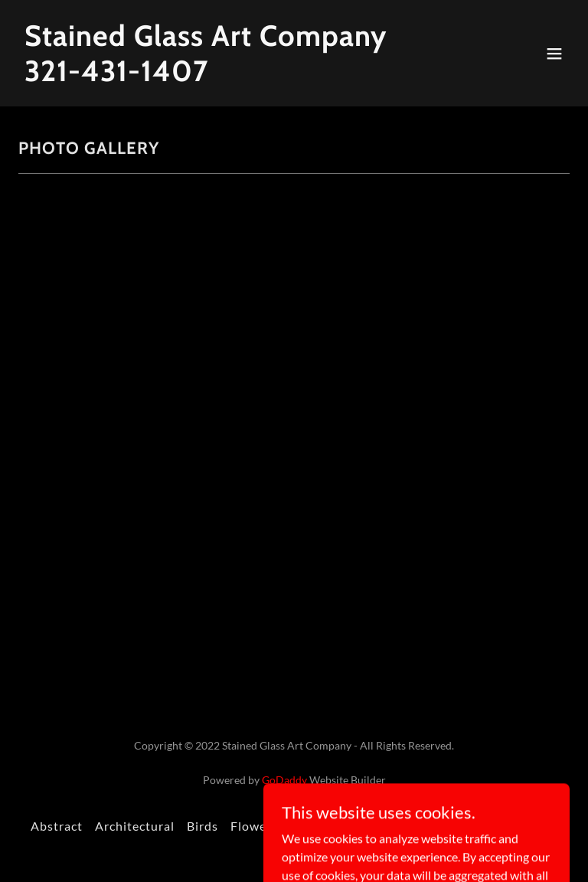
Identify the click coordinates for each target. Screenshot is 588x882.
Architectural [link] (135, 826)
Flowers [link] (254, 826)
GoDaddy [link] (284, 780)
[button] (554, 54)
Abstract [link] (57, 826)
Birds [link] (203, 826)
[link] (206, 76)
